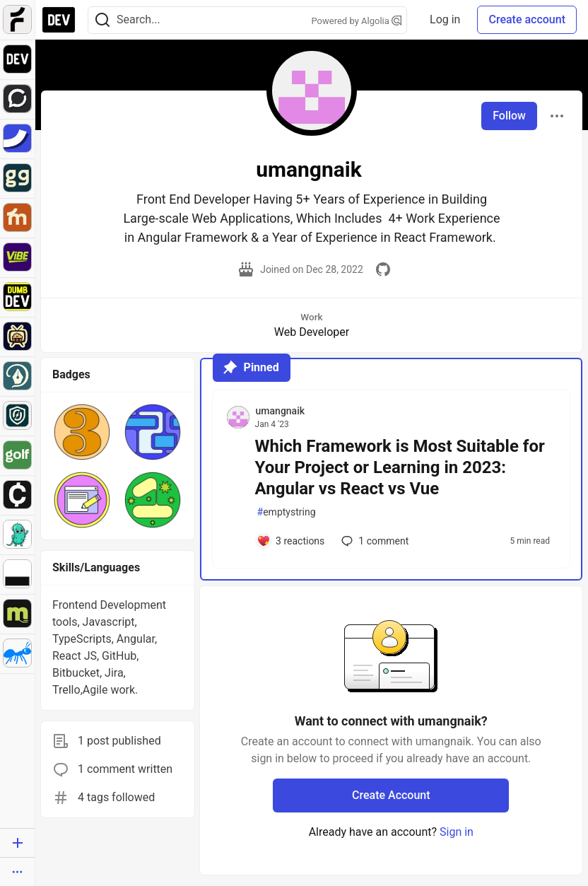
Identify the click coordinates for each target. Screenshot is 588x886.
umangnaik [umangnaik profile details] (280, 411)
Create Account (391, 795)
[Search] (102, 20)
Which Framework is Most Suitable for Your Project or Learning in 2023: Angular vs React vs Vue (400, 467)
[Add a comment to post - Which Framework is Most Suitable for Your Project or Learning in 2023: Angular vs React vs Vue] (291, 541)
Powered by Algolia (357, 21)
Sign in (457, 832)
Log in (445, 19)
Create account (527, 19)
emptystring (287, 512)
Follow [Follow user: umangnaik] (509, 116)
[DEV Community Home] (59, 20)
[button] (82, 432)
